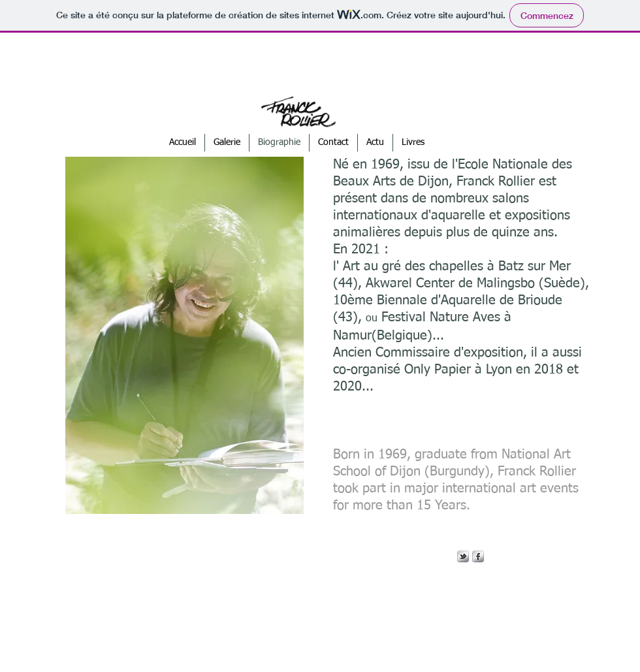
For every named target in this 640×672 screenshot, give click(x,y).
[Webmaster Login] (311, 626)
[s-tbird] (463, 556)
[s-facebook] (478, 556)
